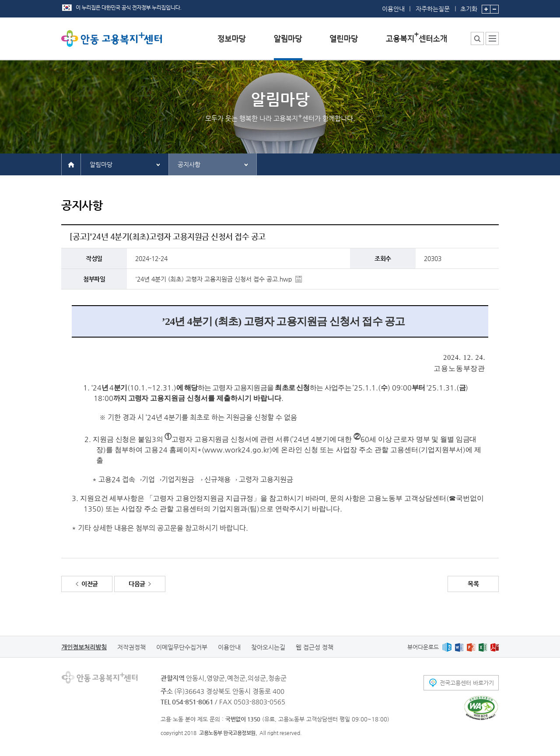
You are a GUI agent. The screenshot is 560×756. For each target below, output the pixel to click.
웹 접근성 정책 (315, 647)
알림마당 (101, 164)
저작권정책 (131, 647)
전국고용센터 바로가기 (467, 683)
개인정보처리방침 (84, 647)
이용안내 (393, 9)
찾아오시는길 (268, 647)
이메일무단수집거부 (182, 647)
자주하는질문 (433, 9)
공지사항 (189, 164)
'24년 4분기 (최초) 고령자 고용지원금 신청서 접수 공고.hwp (213, 279)
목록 (473, 584)
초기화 (469, 6)
